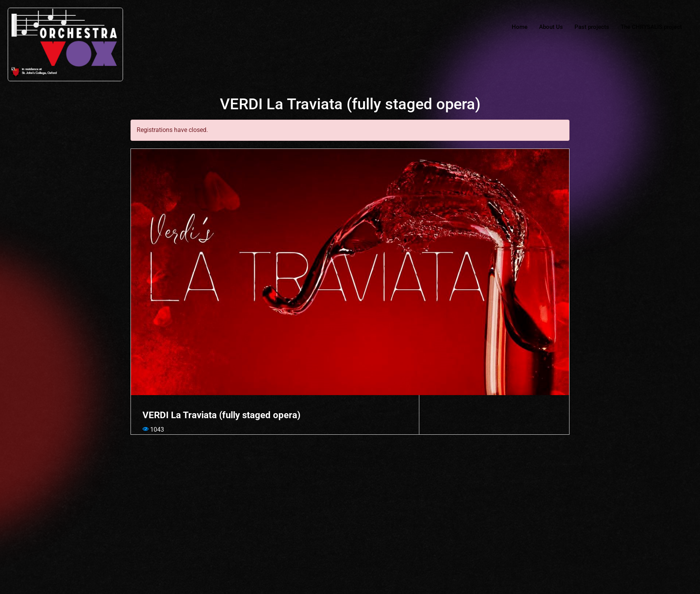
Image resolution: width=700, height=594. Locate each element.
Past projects (592, 27)
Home (520, 27)
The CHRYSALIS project (651, 27)
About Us (551, 27)
